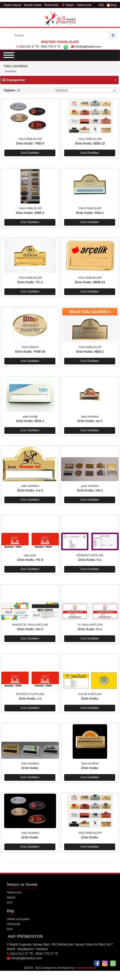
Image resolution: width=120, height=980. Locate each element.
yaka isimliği (30, 417)
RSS (10, 929)
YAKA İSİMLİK (30, 347)
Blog (111, 5)
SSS (99, 5)
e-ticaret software (86, 968)
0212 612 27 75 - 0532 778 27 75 (40, 47)
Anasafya (11, 71)
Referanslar (51, 5)
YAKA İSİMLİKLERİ (30, 139)
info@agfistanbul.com (86, 47)
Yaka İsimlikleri (30, 764)
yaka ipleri (30, 555)
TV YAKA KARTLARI (90, 625)
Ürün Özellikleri (30, 153)
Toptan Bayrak (13, 5)
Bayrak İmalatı (33, 5)
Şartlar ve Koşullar (18, 919)
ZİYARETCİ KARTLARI (30, 694)
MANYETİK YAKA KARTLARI (30, 625)
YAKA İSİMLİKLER (30, 208)
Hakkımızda (84, 5)
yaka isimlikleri (90, 417)
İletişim (68, 5)
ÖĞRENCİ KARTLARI (90, 555)
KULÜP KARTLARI (90, 694)
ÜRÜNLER (14, 924)
